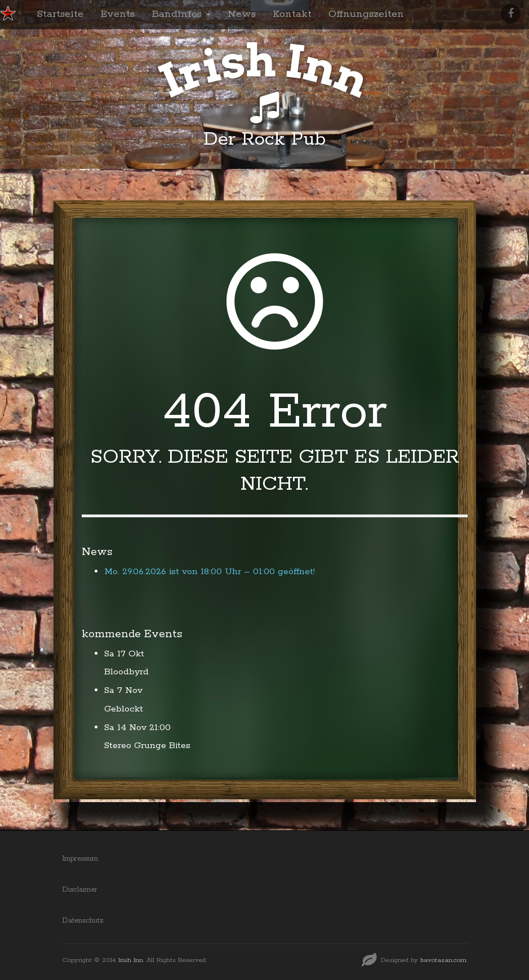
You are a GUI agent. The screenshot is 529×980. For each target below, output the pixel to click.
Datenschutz (83, 921)
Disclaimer (80, 890)
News (242, 14)
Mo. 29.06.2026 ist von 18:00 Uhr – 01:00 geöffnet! (210, 572)
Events (117, 14)
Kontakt (292, 14)
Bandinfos (181, 14)
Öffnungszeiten (366, 14)
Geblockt (124, 709)
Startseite (60, 14)
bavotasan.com (443, 960)
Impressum (80, 859)
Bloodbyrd (126, 672)
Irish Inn (131, 960)
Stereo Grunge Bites (147, 746)
